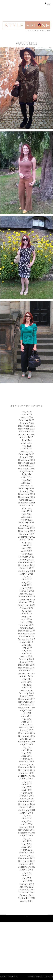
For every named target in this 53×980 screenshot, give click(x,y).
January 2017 (26, 730)
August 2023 (27, 506)
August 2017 (27, 710)
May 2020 (26, 616)
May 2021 (27, 582)
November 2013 (27, 830)
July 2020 (27, 611)
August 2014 (27, 813)
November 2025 (27, 429)
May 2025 (27, 446)
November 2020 (26, 599)
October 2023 (27, 500)
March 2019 (27, 656)
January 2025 (26, 457)
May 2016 (27, 753)
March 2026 (26, 417)
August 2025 (27, 437)
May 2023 (27, 514)
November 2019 (26, 634)
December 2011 (27, 890)
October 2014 (27, 807)
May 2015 (27, 787)
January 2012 (26, 887)
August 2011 (27, 901)
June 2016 (26, 750)
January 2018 (27, 696)
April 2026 (26, 414)
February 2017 (26, 727)
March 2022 (26, 554)
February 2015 (26, 796)
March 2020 (27, 622)
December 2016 (27, 733)
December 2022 (27, 528)
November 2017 (27, 702)
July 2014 (26, 816)
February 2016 (26, 762)
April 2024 (26, 483)
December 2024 (27, 460)
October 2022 (27, 534)
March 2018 (27, 690)
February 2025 (26, 454)
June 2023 (26, 511)
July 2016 (26, 747)
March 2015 (26, 793)
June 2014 (26, 818)
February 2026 (26, 420)
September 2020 (26, 605)
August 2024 (27, 471)
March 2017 (26, 725)
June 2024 (26, 477)
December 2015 (27, 767)
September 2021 (27, 571)
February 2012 (26, 884)
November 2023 (27, 497)
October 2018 (26, 671)
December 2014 (27, 801)
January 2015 (26, 799)
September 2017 (27, 708)
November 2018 (26, 668)
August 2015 (27, 779)
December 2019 (26, 631)
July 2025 (26, 440)
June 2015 (26, 784)
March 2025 (26, 451)
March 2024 (26, 486)
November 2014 (27, 804)
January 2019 (27, 662)
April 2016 (26, 756)
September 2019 (26, 639)
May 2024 (27, 480)
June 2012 (26, 875)
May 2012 (27, 878)
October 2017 (27, 705)
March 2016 (26, 759)
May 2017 (27, 719)
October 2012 (27, 864)
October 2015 (27, 773)
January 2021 (26, 594)
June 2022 (26, 545)
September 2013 (27, 833)
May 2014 (27, 821)
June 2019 (27, 648)
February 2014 (26, 827)
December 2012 (27, 858)
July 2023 (26, 508)
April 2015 (26, 790)
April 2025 (26, 449)
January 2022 (26, 560)
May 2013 (27, 844)
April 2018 (27, 688)
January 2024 (26, 491)
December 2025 (27, 426)
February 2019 (27, 659)
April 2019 (27, 653)
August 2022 (27, 540)
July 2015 (26, 781)
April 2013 (26, 847)
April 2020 (27, 619)
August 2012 (27, 870)
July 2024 (26, 474)
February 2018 (27, 693)
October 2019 (26, 636)
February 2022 (26, 557)
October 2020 (26, 602)
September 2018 (26, 673)
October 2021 (27, 568)
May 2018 (26, 685)
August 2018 (26, 676)
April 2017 (26, 722)
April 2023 (26, 517)
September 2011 (27, 898)
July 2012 (26, 873)
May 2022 (27, 548)
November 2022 (27, 531)
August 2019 (26, 642)
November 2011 (27, 892)
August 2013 (27, 836)
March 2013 (26, 850)
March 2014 (26, 824)
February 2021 (26, 591)
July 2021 (26, 577)
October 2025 (27, 432)
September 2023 (27, 503)
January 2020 (27, 628)
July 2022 (26, 542)
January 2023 (26, 525)
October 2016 (27, 739)
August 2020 (26, 608)
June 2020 (27, 614)
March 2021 (26, 588)
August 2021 (27, 574)
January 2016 (26, 764)
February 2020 (27, 625)
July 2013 (26, 838)
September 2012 (27, 867)
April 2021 (26, 585)
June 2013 (26, 841)
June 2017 (26, 716)
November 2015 (27, 770)
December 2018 (26, 665)
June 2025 (26, 443)
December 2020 (26, 597)
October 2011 (27, 895)
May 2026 (27, 412)
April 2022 (26, 551)
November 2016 (27, 736)
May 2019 (26, 651)
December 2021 (27, 562)
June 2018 (27, 682)
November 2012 (27, 861)
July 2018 (27, 679)
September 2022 (27, 537)
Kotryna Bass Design (46, 977)
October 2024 (27, 466)
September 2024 (27, 469)
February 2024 (26, 488)
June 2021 (26, 579)
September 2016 (27, 742)
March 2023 (26, 520)
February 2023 (26, 523)
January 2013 (26, 855)
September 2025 (27, 434)
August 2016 (27, 744)
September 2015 (27, 776)
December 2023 (27, 494)
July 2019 (27, 645)
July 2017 (26, 713)
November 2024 (27, 463)
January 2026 (26, 423)
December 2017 (27, 699)
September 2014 (27, 810)
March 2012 (26, 881)
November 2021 (27, 565)
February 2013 (26, 853)
